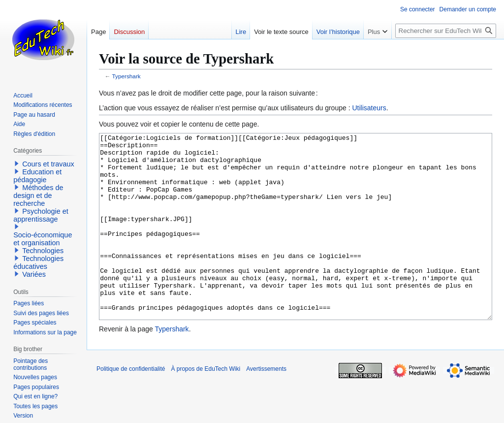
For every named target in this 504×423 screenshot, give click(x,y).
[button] (17, 163)
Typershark (126, 76)
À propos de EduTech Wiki (205, 406)
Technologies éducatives (38, 262)
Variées (34, 274)
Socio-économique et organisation (43, 239)
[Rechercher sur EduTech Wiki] (446, 31)
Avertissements (266, 406)
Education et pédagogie (37, 176)
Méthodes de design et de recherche (38, 195)
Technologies (43, 251)
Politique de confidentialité (131, 406)
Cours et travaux (48, 164)
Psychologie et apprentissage (41, 215)
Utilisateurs (369, 108)
